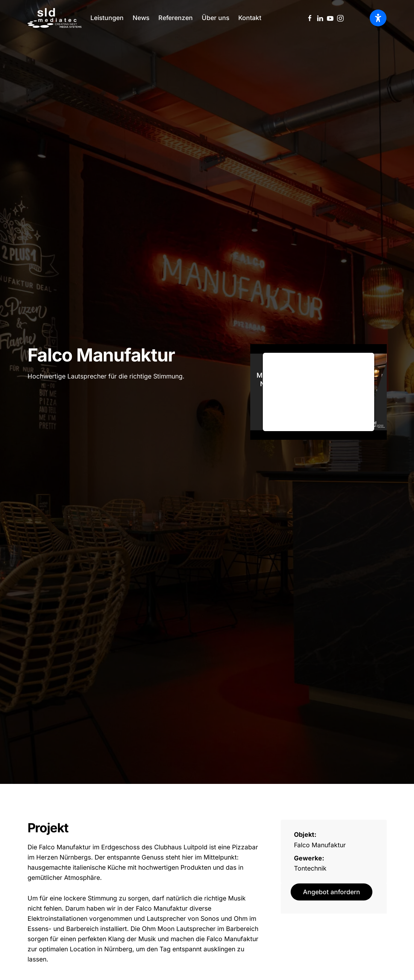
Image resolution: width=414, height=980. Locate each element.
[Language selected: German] (361, 18)
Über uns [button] (216, 18)
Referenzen (176, 18)
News (141, 18)
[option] (361, 18)
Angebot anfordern (332, 892)
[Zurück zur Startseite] (54, 18)
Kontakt (250, 18)
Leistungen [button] (107, 18)
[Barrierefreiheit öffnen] (378, 18)
